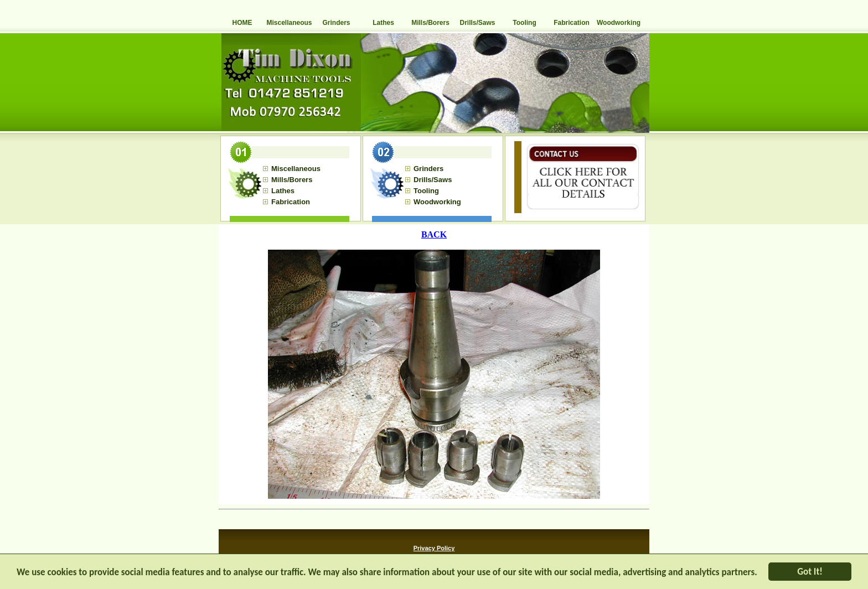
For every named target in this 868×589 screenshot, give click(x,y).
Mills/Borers (430, 23)
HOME (242, 23)
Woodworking (619, 23)
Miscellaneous (289, 23)
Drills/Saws (477, 23)
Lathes (383, 23)
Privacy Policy (434, 548)
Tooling (524, 23)
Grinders (336, 23)
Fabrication (572, 23)
